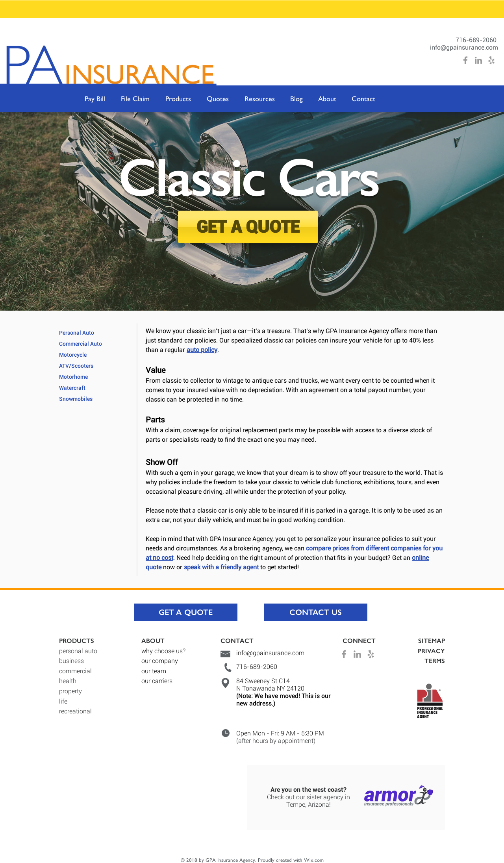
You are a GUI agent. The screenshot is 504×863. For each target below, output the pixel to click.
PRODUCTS (77, 641)
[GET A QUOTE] (248, 227)
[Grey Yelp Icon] (491, 60)
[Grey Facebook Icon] (465, 60)
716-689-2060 (477, 40)
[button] (178, 99)
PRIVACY (431, 651)
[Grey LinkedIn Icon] (478, 60)
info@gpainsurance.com (464, 47)
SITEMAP (432, 641)
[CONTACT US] (316, 612)
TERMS (435, 661)
